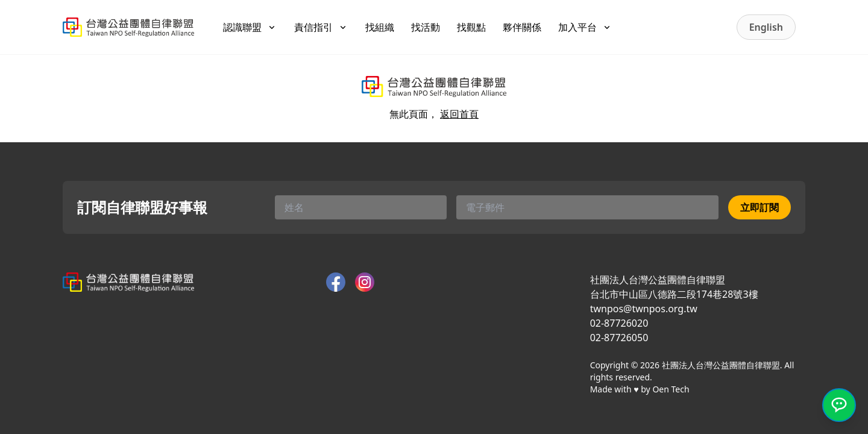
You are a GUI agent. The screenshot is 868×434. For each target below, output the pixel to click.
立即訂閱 (759, 207)
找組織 (380, 27)
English (766, 27)
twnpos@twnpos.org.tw (644, 309)
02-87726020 (619, 323)
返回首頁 (459, 114)
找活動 (426, 27)
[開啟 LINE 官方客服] (839, 405)
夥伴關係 (522, 27)
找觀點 (471, 27)
